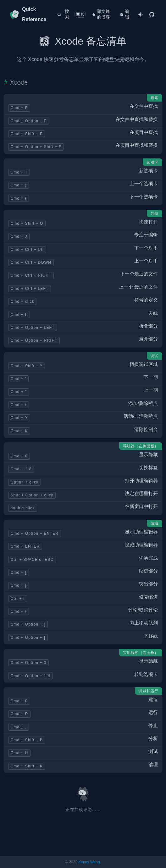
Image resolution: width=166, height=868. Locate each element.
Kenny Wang (89, 862)
